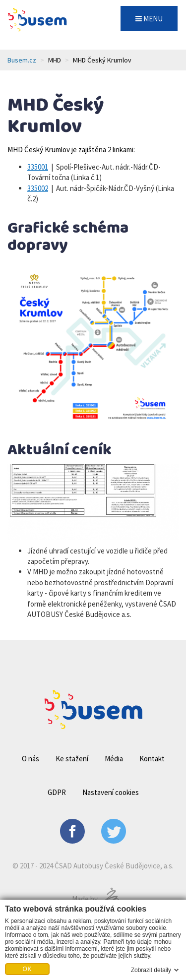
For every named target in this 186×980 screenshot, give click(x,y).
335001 (38, 167)
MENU (149, 19)
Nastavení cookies (111, 792)
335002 (38, 188)
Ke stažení (72, 759)
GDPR (57, 792)
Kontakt (152, 759)
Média (114, 759)
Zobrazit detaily (151, 970)
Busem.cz (22, 60)
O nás (31, 759)
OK (27, 969)
